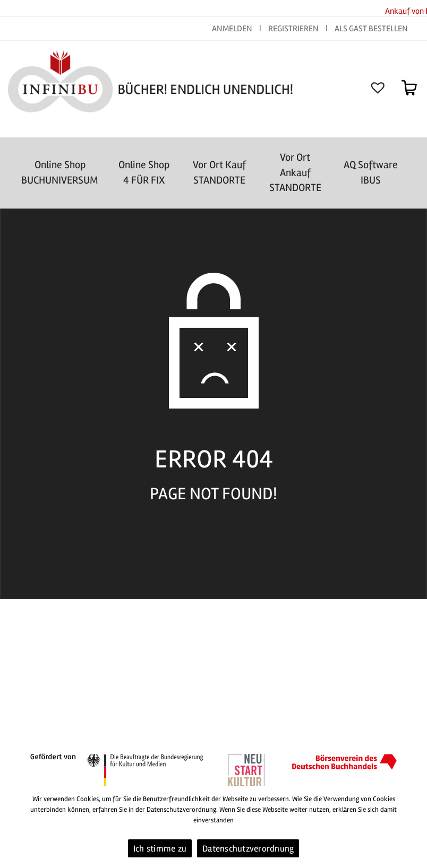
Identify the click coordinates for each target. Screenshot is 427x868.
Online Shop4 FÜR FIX (144, 172)
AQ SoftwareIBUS (371, 172)
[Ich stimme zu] (414, 827)
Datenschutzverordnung (248, 849)
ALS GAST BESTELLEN (371, 29)
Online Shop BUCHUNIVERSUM (60, 172)
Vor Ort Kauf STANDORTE (219, 172)
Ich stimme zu (160, 849)
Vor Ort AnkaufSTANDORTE (295, 172)
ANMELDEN (233, 29)
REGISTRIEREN (293, 29)
